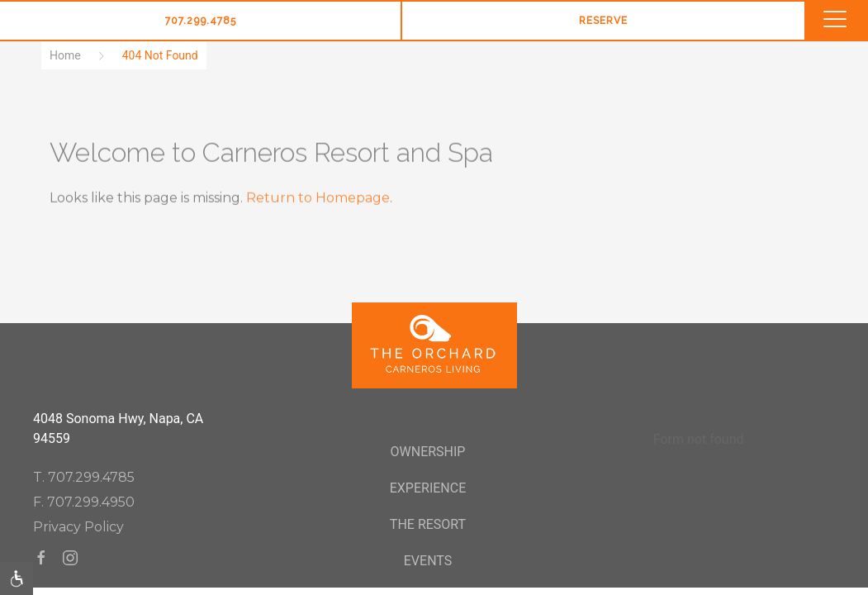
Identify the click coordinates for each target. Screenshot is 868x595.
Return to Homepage (318, 198)
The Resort (428, 524)
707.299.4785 (201, 21)
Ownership (428, 452)
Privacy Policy (78, 527)
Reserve (603, 21)
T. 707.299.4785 (84, 477)
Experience (428, 488)
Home (65, 55)
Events (428, 561)
